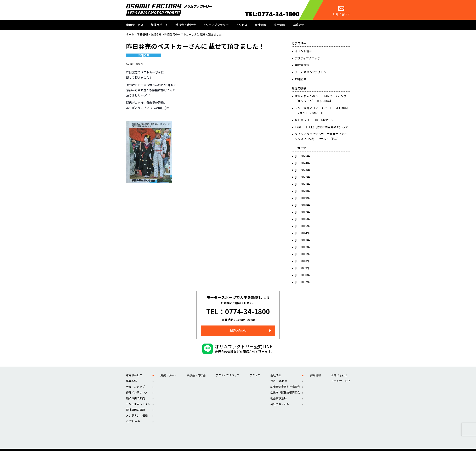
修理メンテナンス (137, 388)
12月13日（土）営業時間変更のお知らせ (321, 127)
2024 (304, 163)
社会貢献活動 (278, 394)
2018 (304, 205)
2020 (304, 191)
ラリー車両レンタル (138, 400)
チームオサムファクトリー (312, 72)
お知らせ (144, 55)
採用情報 (279, 25)
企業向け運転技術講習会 (285, 388)
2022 (304, 177)
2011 (304, 254)
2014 (304, 233)
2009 (304, 268)
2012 (304, 247)
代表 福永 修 (279, 377)
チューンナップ (135, 383)
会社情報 (260, 25)
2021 (304, 184)
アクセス (242, 25)
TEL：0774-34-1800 (238, 309)
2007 (304, 282)
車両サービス (135, 25)
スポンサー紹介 (341, 377)
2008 (304, 275)
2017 (304, 212)
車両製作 (131, 377)
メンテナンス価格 (137, 411)
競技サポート (159, 25)
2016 (304, 219)
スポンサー (300, 25)
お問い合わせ (341, 11)
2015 (304, 226)
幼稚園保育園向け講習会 (285, 383)
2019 (304, 198)
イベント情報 (304, 51)
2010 (304, 261)
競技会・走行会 (186, 25)
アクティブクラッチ (216, 25)
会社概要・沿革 (280, 400)
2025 (304, 156)
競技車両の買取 (135, 406)
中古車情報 (302, 65)
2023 (304, 170)
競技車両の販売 (135, 394)
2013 (304, 240)
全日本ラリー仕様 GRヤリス (314, 120)
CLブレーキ (133, 417)
